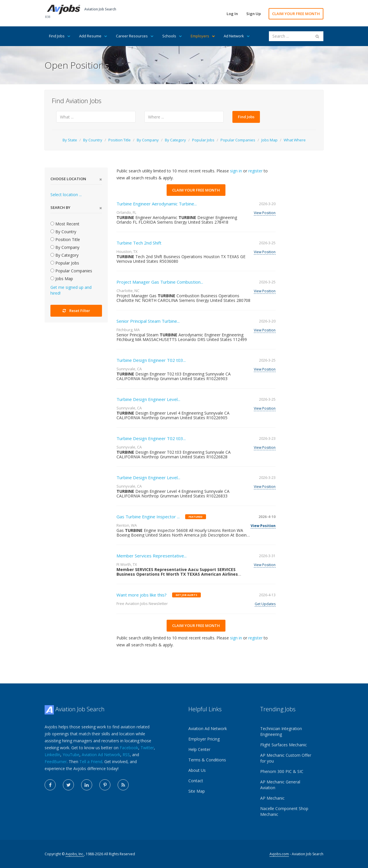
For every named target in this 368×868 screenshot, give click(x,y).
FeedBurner (56, 762)
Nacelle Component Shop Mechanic (284, 811)
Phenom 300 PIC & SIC (282, 771)
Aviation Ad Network (101, 755)
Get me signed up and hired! (71, 290)
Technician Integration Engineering (281, 731)
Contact (196, 781)
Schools (172, 36)
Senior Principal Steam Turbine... (148, 321)
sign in (236, 171)
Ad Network (237, 36)
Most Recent (65, 224)
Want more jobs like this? (142, 595)
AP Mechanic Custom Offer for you (286, 758)
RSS (126, 755)
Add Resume (93, 36)
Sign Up (254, 14)
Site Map (197, 791)
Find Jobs (60, 36)
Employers (203, 36)
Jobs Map (269, 140)
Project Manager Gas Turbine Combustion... (160, 282)
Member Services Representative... (152, 556)
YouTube (71, 755)
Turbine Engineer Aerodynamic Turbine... (157, 204)
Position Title (120, 140)
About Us (197, 770)
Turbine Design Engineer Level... (148, 399)
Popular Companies (238, 140)
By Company (148, 140)
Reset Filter (76, 311)
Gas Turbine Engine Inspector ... (148, 517)
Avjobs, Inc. (75, 854)
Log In (232, 14)
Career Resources (135, 36)
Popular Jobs (203, 140)
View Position (265, 213)
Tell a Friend (91, 762)
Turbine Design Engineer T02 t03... (151, 360)
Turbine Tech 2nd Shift (139, 243)
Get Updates (265, 604)
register (255, 171)
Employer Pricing (204, 739)
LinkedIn (52, 755)
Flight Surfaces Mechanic (284, 745)
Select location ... (66, 195)
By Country (93, 140)
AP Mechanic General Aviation (280, 785)
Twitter (147, 748)
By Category (175, 140)
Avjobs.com (279, 854)
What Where (295, 140)
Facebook (129, 748)
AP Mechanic (272, 798)
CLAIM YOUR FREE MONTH (296, 14)
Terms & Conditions (207, 760)
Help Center (199, 749)
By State (70, 140)
